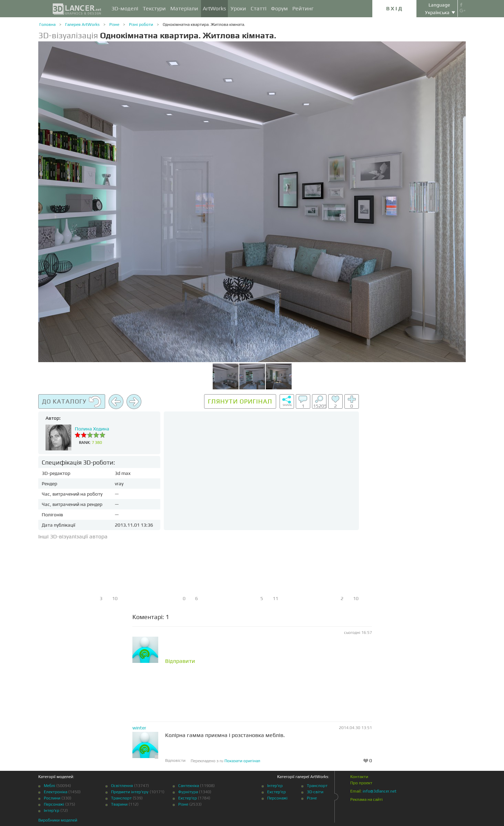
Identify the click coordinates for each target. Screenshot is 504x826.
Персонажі (54, 804)
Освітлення (122, 786)
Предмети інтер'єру (130, 792)
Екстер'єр (188, 798)
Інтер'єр (52, 810)
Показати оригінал (242, 761)
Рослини (52, 798)
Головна (47, 24)
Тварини (119, 804)
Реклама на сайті (366, 799)
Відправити (180, 661)
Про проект (361, 783)
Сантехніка (189, 786)
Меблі (49, 786)
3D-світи (315, 792)
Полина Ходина (92, 429)
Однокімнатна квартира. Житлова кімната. (204, 24)
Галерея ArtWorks (82, 24)
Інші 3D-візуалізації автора (73, 536)
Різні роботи (141, 24)
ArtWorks (214, 8)
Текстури (154, 8)
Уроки (238, 8)
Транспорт (121, 798)
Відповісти (175, 760)
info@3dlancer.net (380, 791)
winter (139, 728)
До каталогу (72, 402)
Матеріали (184, 8)
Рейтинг (303, 8)
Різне (114, 24)
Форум (279, 8)
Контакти (359, 777)
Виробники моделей (58, 820)
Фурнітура (188, 792)
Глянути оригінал (240, 401)
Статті (259, 8)
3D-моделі (125, 8)
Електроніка (56, 792)
